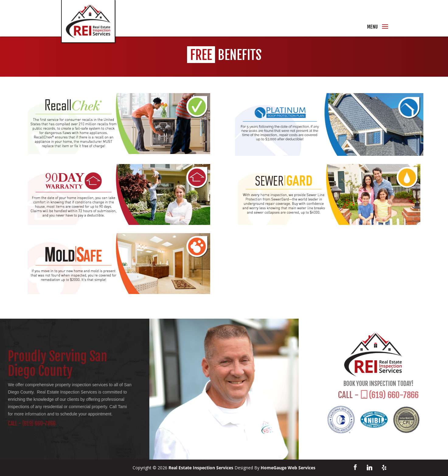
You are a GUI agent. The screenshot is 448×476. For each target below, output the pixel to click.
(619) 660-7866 (31, 423)
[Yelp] (384, 467)
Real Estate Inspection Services (201, 468)
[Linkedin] (370, 467)
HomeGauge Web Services (288, 468)
